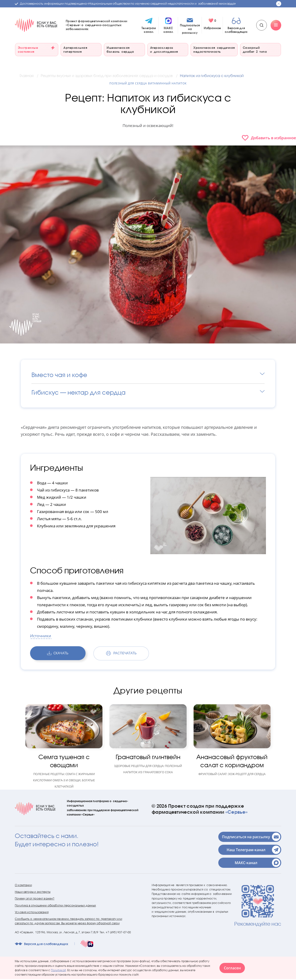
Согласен (232, 969)
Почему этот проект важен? (35, 899)
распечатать (121, 654)
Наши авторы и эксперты (33, 893)
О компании (23, 886)
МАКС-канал (257, 864)
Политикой (58, 971)
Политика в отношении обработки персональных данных (55, 906)
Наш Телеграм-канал (253, 851)
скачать (58, 654)
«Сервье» (236, 813)
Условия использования (32, 913)
